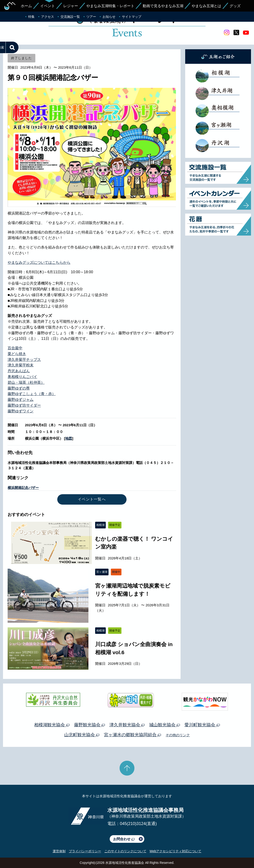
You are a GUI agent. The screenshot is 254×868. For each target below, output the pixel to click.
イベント (48, 6)
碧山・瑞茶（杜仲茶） (26, 382)
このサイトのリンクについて (125, 851)
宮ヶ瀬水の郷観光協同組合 (132, 735)
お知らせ (109, 17)
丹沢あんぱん (19, 371)
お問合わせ (124, 839)
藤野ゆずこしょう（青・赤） (32, 394)
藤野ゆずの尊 (19, 388)
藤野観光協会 (89, 725)
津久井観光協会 (127, 725)
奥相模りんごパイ (22, 377)
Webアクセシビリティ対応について (176, 851)
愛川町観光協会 (202, 725)
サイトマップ (132, 17)
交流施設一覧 (70, 17)
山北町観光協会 (82, 735)
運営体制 (59, 851)
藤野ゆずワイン (21, 411)
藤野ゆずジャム (21, 400)
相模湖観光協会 (52, 725)
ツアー (91, 17)
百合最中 (15, 348)
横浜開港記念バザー (23, 488)
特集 (31, 17)
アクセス (48, 17)
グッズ (235, 6)
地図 (69, 438)
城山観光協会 (165, 725)
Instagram (227, 33)
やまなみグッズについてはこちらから (39, 262)
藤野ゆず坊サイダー (24, 405)
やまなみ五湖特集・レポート (110, 6)
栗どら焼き (17, 354)
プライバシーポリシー (85, 851)
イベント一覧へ (92, 499)
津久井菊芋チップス (24, 360)
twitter (236, 33)
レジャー (71, 6)
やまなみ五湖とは (206, 6)
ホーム (26, 6)
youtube (246, 33)
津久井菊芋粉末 (21, 365)
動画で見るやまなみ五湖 (163, 6)
